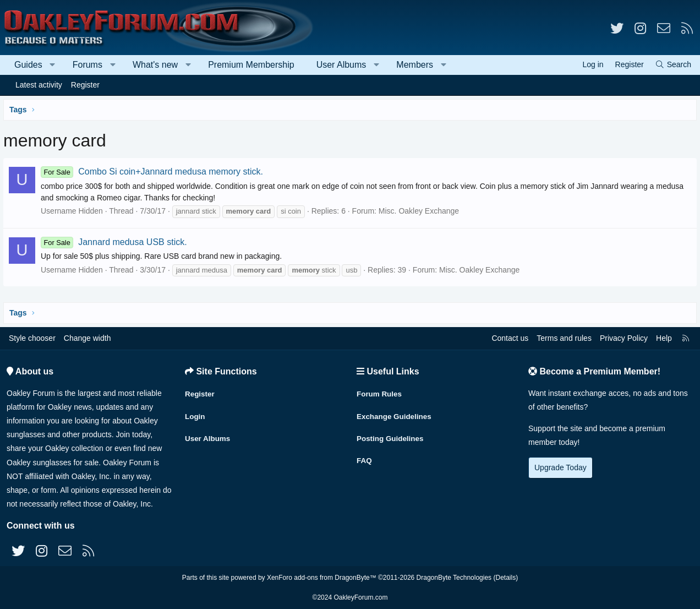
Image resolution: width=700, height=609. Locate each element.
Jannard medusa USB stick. (116, 242)
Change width (87, 338)
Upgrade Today (560, 467)
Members (415, 65)
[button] (53, 65)
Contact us (510, 338)
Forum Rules (380, 392)
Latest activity (39, 85)
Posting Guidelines (392, 435)
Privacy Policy (624, 338)
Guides (28, 65)
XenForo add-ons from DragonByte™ (322, 578)
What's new (155, 65)
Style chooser (32, 338)
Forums (87, 65)
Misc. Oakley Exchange (421, 211)
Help (664, 338)
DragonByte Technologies (454, 578)
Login (195, 414)
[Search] (673, 65)
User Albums (341, 65)
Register (85, 85)
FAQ (365, 456)
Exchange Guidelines (396, 414)
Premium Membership (251, 65)
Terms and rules (564, 338)
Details (505, 578)
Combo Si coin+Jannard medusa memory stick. (154, 172)
